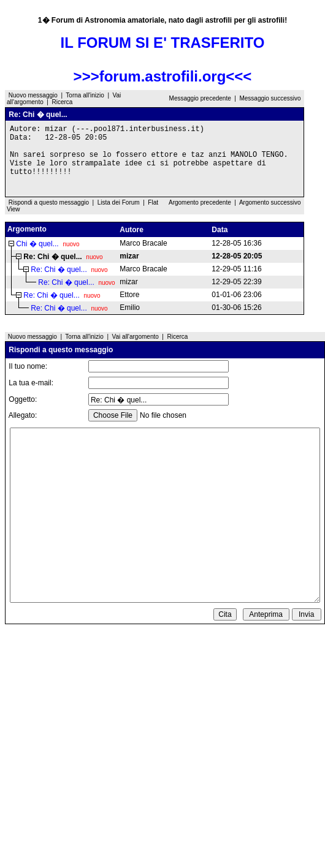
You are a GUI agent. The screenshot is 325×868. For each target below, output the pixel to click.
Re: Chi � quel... (59, 270)
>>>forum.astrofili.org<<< (163, 76)
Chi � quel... (37, 244)
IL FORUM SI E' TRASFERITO (163, 43)
